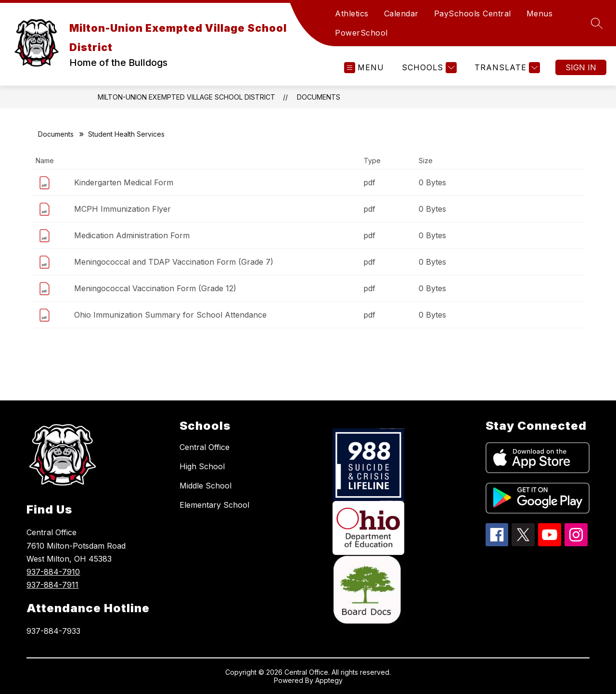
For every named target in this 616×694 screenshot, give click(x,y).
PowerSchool (361, 33)
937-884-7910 (53, 572)
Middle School (205, 486)
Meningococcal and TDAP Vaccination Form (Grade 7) (174, 262)
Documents (319, 97)
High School (202, 466)
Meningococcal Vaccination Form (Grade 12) (155, 288)
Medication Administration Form (132, 235)
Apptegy (329, 680)
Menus (540, 13)
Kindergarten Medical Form (124, 182)
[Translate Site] (506, 68)
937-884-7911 (52, 585)
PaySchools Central (473, 13)
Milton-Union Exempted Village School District (186, 97)
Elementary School (214, 505)
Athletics (352, 13)
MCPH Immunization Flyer (122, 209)
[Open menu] (364, 68)
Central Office (205, 447)
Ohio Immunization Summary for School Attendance (170, 315)
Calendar (401, 13)
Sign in (581, 67)
